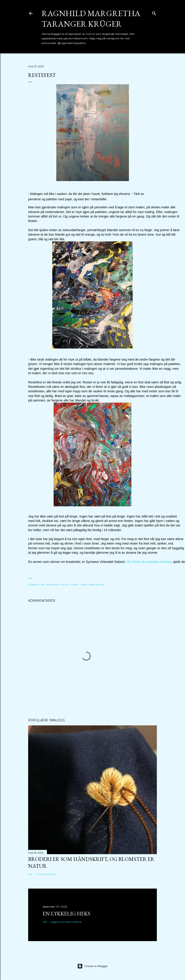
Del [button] (30, 578)
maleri (74, 584)
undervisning (96, 584)
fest (43, 584)
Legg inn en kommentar (66, 922)
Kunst (65, 584)
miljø (83, 584)
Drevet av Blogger (93, 966)
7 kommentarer (46, 874)
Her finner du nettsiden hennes (149, 562)
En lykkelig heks (66, 913)
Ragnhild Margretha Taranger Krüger (91, 19)
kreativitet (53, 584)
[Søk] (154, 12)
